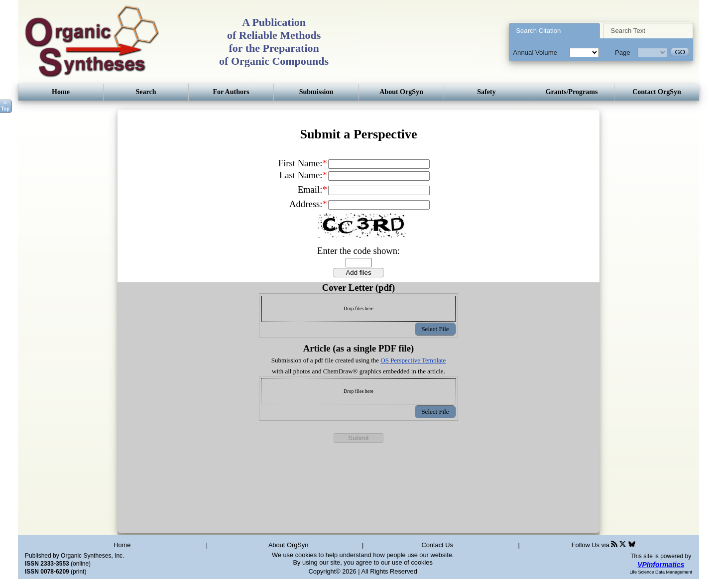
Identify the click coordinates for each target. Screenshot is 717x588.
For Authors (231, 92)
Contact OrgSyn (657, 92)
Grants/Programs (572, 92)
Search (146, 92)
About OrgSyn (401, 92)
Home (61, 92)
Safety (486, 92)
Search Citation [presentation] (538, 31)
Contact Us (437, 545)
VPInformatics (661, 565)
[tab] (554, 31)
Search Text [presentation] (628, 31)
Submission (316, 92)
